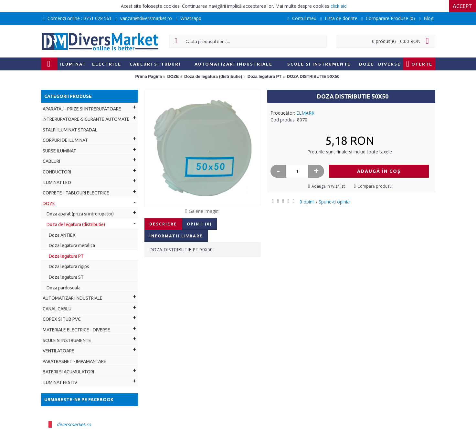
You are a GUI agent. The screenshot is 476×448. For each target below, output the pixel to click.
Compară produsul (375, 186)
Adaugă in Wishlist (328, 186)
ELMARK (305, 113)
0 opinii (307, 202)
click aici (339, 6)
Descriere (163, 224)
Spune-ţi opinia (334, 202)
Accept (462, 6)
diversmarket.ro (74, 424)
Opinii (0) (199, 224)
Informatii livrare (176, 236)
